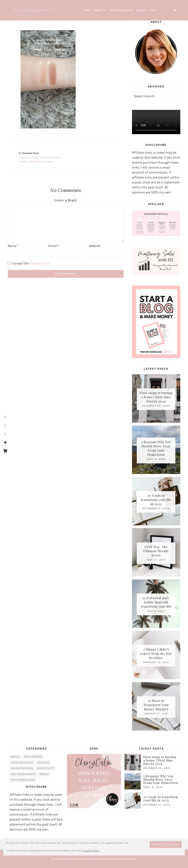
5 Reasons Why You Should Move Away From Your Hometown (156, 448)
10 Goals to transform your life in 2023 (156, 499)
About (99, 10)
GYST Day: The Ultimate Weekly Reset (156, 551)
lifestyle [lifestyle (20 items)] (43, 763)
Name (13, 245)
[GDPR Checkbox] (9, 263)
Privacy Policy (39, 263)
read (140, 10)
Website (95, 245)
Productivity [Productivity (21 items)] (45, 768)
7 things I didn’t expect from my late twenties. (156, 653)
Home (87, 10)
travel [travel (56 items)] (44, 774)
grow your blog (121, 10)
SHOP (153, 10)
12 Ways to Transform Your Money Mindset (156, 705)
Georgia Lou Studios (120, 859)
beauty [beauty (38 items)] (16, 757)
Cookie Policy (91, 851)
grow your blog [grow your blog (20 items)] (22, 763)
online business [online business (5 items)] (22, 768)
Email (54, 245)
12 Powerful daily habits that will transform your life (156, 602)
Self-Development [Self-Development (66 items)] (23, 774)
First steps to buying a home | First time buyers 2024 (156, 397)
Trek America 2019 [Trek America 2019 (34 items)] (23, 780)
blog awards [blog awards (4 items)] (33, 757)
